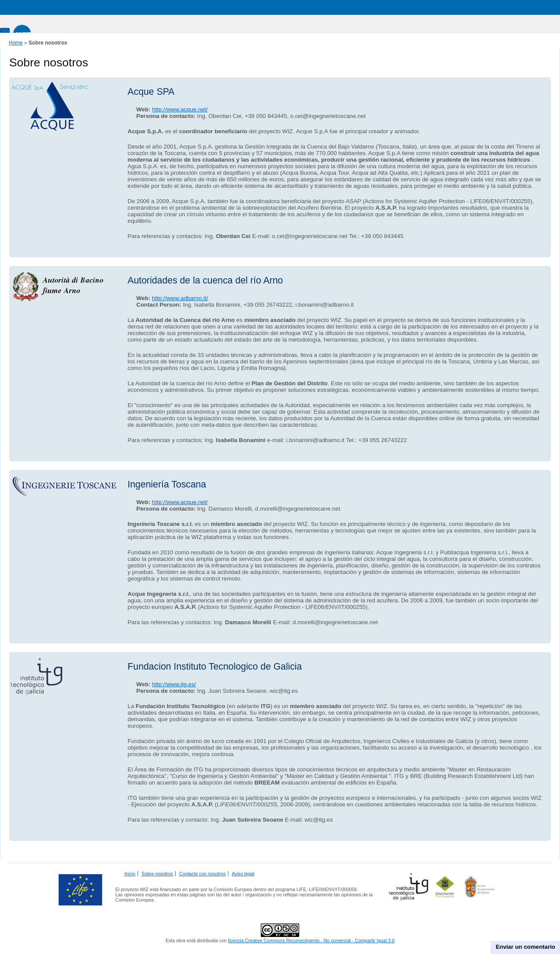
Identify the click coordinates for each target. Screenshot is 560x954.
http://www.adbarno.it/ (180, 298)
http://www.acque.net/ (180, 109)
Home (16, 43)
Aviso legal (243, 874)
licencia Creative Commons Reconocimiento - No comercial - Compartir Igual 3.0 (311, 940)
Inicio (130, 874)
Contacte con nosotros (202, 874)
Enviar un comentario (525, 947)
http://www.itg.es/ (174, 684)
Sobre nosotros (157, 874)
